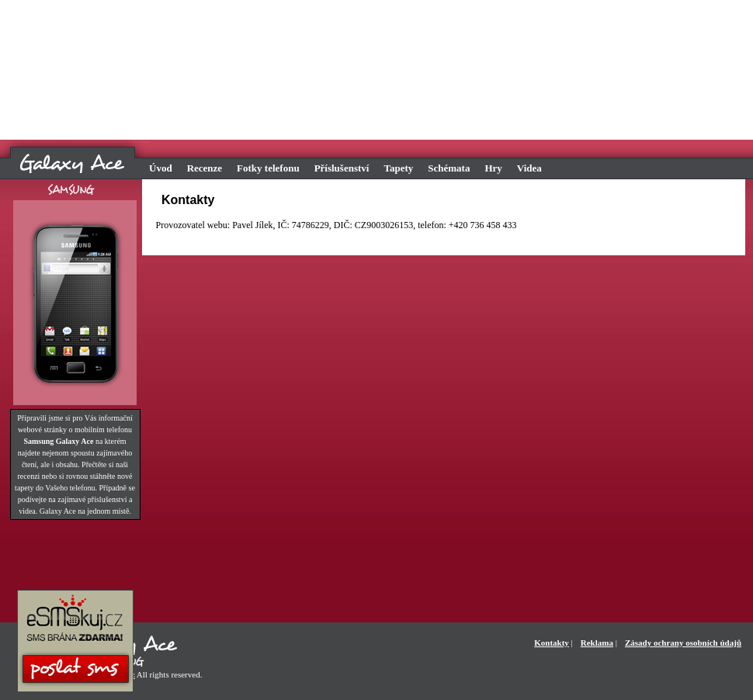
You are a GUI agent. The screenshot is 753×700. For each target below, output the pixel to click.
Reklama (597, 643)
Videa (529, 168)
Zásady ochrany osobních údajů (683, 643)
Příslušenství (342, 168)
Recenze (205, 168)
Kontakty (552, 643)
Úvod (161, 168)
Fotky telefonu (268, 168)
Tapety (398, 168)
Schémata (449, 168)
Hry (493, 168)
